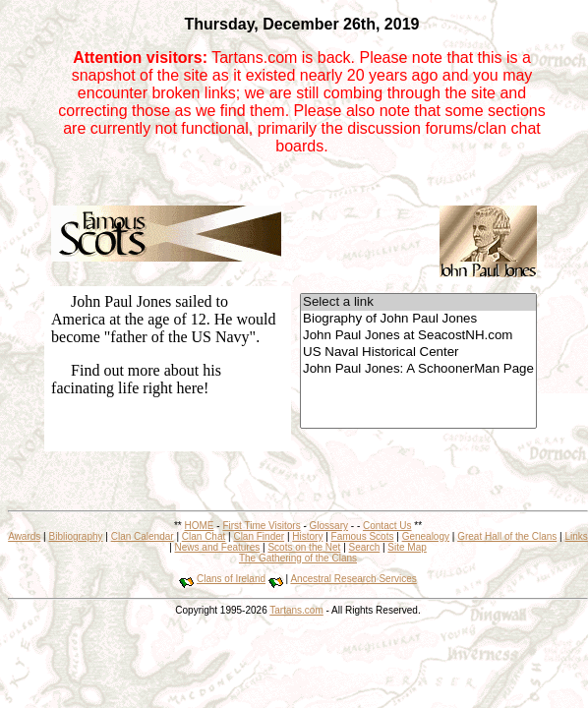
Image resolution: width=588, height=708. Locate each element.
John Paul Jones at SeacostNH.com (418, 336)
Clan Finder (259, 536)
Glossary (329, 526)
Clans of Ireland (231, 579)
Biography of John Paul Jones (418, 319)
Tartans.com (296, 610)
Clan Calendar (143, 536)
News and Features (218, 547)
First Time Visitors (261, 526)
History (307, 536)
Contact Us (387, 526)
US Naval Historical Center (418, 353)
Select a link (418, 302)
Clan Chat (204, 536)
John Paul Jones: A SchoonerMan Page (418, 369)
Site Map (407, 547)
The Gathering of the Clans (298, 558)
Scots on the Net (304, 547)
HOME (200, 526)
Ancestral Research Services (353, 579)
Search (365, 547)
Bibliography (75, 536)
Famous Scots (363, 536)
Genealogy (426, 536)
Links (576, 536)
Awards (24, 536)
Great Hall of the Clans (507, 536)
